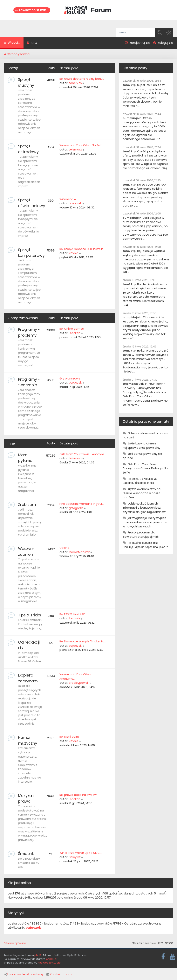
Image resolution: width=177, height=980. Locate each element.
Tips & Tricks (30, 615)
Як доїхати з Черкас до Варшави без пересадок (140, 481)
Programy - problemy (29, 332)
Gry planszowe (70, 379)
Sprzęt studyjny (26, 82)
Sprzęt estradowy (28, 149)
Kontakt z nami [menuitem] (59, 974)
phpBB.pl (52, 959)
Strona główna (15, 943)
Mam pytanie (25, 458)
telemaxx (75, 150)
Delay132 (75, 857)
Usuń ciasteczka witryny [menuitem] (24, 974)
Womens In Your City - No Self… (81, 145)
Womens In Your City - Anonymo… (75, 677)
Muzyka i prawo (26, 799)
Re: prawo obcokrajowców (78, 795)
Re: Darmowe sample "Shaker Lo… (83, 641)
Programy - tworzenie (29, 382)
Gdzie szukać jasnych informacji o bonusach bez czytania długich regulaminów (144, 508)
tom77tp (75, 83)
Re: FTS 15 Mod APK (72, 614)
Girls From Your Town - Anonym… (83, 454)
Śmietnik (26, 854)
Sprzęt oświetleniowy (32, 203)
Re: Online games (72, 329)
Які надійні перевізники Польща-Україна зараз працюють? (145, 545)
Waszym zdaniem (26, 551)
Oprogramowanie (23, 318)
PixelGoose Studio (49, 963)
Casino (64, 548)
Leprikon (75, 333)
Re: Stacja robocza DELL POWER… (82, 249)
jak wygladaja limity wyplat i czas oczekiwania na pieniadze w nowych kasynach (145, 522)
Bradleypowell (79, 683)
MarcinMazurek (79, 552)
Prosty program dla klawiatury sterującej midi (141, 535)
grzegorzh (76, 508)
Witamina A (68, 199)
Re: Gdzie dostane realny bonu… (82, 79)
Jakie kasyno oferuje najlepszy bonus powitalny (141, 446)
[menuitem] (32, 43)
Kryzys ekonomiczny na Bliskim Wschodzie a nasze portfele (142, 493)
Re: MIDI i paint (69, 737)
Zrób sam (27, 505)
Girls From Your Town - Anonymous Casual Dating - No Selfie (145, 468)
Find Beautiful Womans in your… (82, 504)
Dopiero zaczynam (28, 678)
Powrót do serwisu (32, 10)
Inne (11, 443)
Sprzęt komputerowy (31, 253)
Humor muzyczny (28, 740)
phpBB (38, 955)
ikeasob (74, 618)
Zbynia (74, 253)
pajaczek (75, 203)
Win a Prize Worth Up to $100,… (81, 853)
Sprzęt (13, 68)
